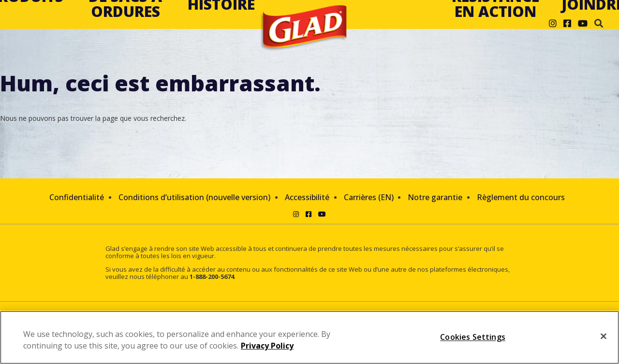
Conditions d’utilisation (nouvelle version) (194, 197)
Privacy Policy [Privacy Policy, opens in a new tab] (267, 346)
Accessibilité (307, 197)
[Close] (604, 336)
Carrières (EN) (369, 197)
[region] (309, 337)
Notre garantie (435, 197)
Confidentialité (77, 197)
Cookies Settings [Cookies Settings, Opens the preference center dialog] (473, 337)
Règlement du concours (521, 197)
